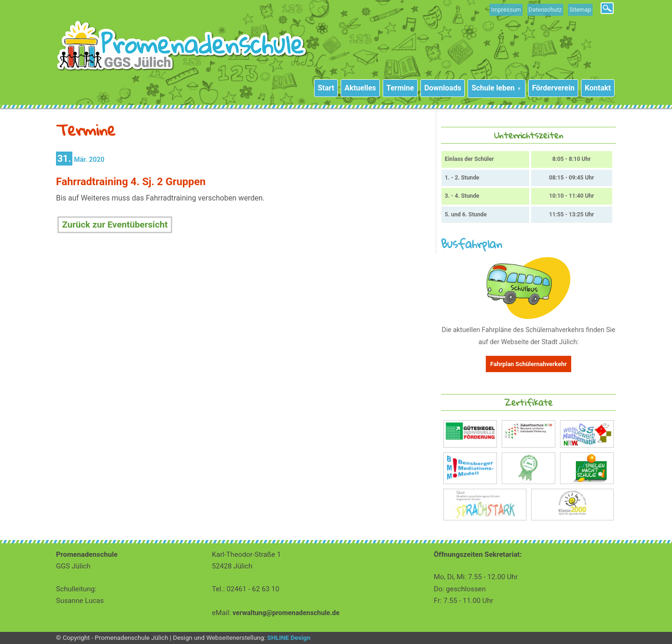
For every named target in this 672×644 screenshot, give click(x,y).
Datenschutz (545, 10)
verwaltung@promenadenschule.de (286, 613)
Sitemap (580, 10)
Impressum (506, 10)
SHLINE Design (289, 637)
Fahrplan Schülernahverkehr (529, 364)
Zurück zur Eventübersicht (115, 225)
